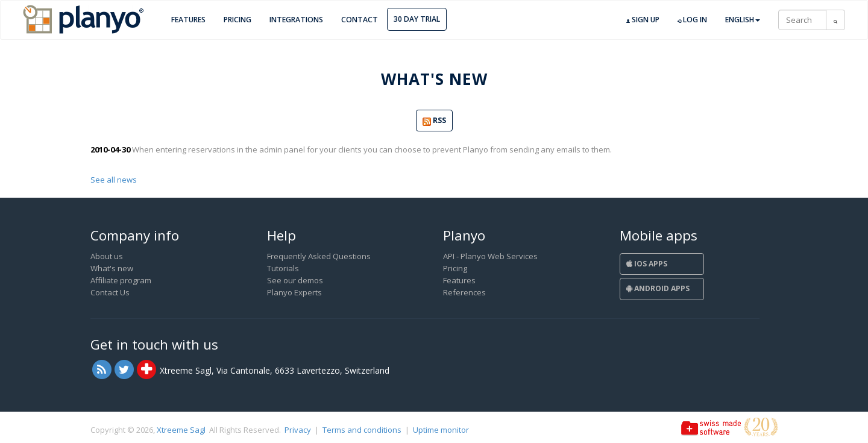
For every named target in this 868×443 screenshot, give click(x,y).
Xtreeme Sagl (181, 430)
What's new (112, 268)
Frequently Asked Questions (319, 256)
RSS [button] (434, 121)
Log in (692, 20)
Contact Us (110, 292)
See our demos (295, 280)
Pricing (237, 20)
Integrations (296, 20)
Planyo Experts (294, 292)
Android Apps (658, 288)
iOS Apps (647, 264)
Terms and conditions (362, 430)
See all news (114, 180)
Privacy (298, 430)
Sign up (643, 20)
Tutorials (283, 268)
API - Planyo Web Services (490, 256)
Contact (360, 20)
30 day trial (417, 19)
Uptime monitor (441, 430)
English (743, 20)
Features (188, 20)
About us (107, 256)
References (464, 292)
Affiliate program (121, 280)
